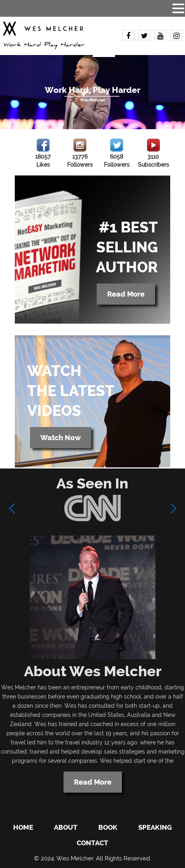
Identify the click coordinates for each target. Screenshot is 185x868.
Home (23, 827)
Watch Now (61, 438)
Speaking (155, 827)
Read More (126, 294)
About (66, 827)
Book (108, 827)
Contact (92, 843)
